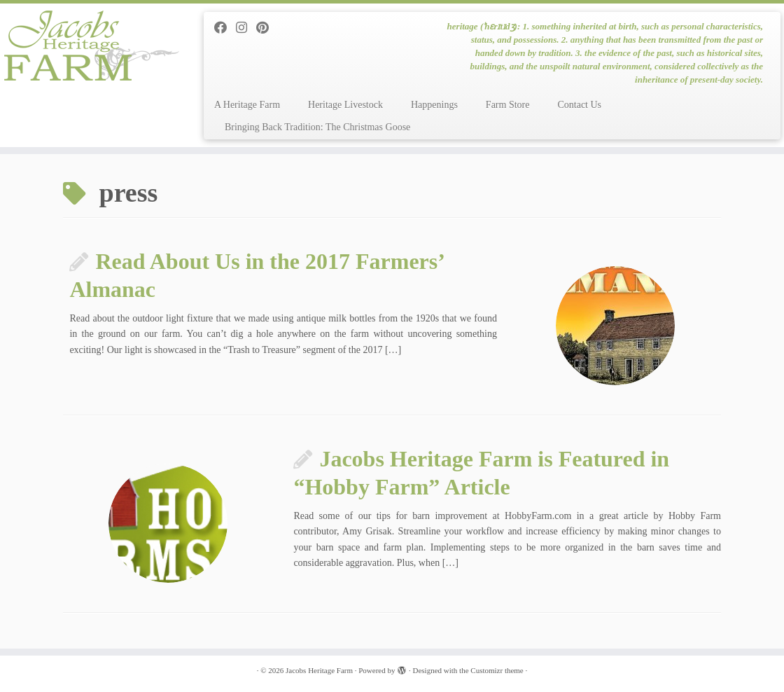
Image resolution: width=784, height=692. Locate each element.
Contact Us (579, 105)
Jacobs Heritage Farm (319, 670)
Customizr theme (497, 670)
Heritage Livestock (345, 105)
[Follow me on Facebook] (225, 28)
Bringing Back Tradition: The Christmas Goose (317, 127)
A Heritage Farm (247, 105)
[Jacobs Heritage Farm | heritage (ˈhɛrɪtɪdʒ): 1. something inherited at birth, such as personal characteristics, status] (92, 46)
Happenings (434, 105)
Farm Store (508, 105)
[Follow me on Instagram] (246, 28)
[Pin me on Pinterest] (267, 28)
